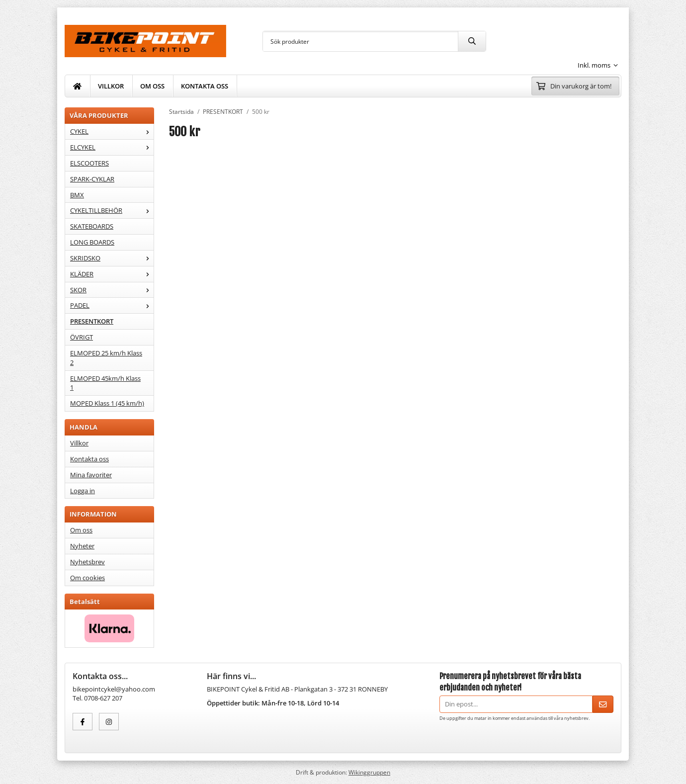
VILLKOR (111, 86)
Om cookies (87, 578)
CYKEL (112, 131)
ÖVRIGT (82, 337)
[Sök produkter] (360, 41)
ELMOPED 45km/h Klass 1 (105, 383)
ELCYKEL (112, 147)
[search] (472, 41)
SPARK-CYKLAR (92, 179)
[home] (78, 86)
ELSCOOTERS (89, 163)
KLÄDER (112, 274)
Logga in (83, 491)
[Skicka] (603, 704)
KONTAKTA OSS (205, 86)
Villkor (79, 443)
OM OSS (152, 86)
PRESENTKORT (92, 321)
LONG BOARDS (92, 242)
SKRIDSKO (112, 258)
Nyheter (82, 546)
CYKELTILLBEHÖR (112, 210)
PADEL (112, 305)
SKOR (112, 290)
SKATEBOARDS (92, 226)
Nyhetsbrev (87, 562)
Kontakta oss (89, 459)
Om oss (81, 530)
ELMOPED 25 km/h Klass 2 (106, 358)
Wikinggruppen (369, 772)
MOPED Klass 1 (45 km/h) (107, 403)
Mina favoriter (91, 475)
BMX (77, 195)
